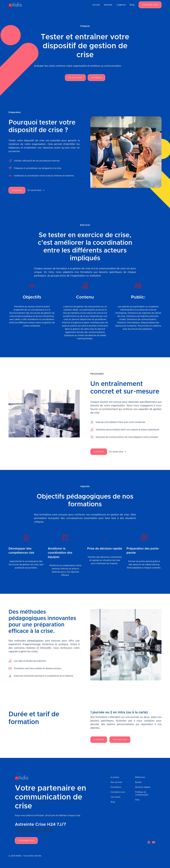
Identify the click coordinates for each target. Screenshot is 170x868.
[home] (15, 5)
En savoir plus (75, 78)
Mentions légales (143, 787)
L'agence (121, 5)
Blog (132, 5)
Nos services (116, 782)
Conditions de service (127, 856)
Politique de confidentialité (142, 794)
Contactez (17, 190)
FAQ (137, 800)
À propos (115, 777)
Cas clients (115, 797)
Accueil (96, 5)
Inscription (96, 78)
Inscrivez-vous (120, 740)
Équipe (138, 782)
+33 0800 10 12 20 (34, 830)
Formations (116, 787)
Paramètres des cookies (151, 856)
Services (108, 5)
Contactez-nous (150, 5)
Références (140, 777)
